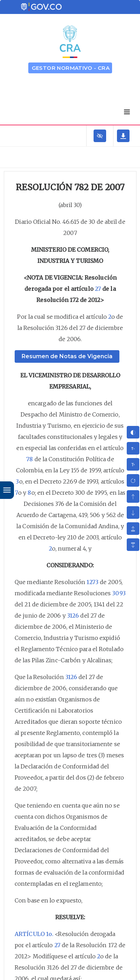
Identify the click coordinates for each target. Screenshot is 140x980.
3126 (73, 616)
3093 (119, 593)
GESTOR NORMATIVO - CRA (71, 68)
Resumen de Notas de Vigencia (67, 356)
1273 (92, 582)
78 (30, 459)
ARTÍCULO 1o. (34, 934)
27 (98, 289)
